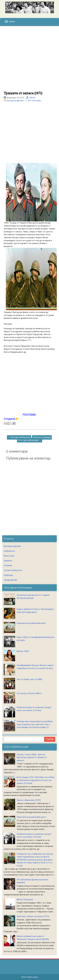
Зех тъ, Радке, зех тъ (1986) (29, 679)
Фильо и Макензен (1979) (29, 800)
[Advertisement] (29, 60)
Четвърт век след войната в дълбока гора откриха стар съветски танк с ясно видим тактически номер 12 (35, 724)
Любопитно (9, 551)
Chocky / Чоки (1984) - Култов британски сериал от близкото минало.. (32, 757)
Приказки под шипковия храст (31, 623)
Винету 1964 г (23, 651)
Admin (32, 98)
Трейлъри (8, 575)
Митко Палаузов (25, 899)
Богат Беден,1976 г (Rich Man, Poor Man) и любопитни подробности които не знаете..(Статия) (36, 780)
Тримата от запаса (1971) (23, 93)
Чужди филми (10, 580)
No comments (34, 101)
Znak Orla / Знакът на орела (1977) (33, 916)
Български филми (15, 101)
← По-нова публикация (19, 437)
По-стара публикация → (30, 440)
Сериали (8, 561)
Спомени (8, 565)
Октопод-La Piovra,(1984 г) (29, 693)
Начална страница (42, 437)
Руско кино (9, 556)
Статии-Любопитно (13, 570)
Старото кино (32, 977)
